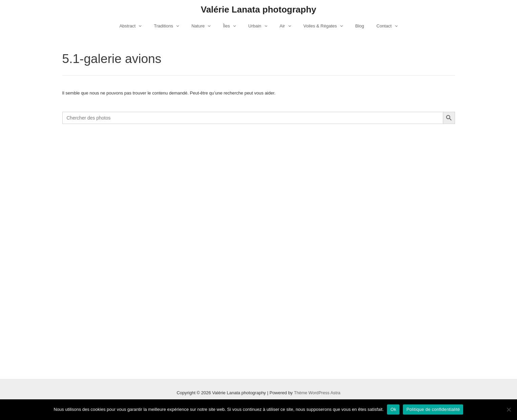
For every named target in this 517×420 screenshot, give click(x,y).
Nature (208, 26)
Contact (373, 26)
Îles (233, 26)
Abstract (145, 26)
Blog (349, 26)
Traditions (177, 26)
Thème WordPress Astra (317, 393)
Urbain (258, 26)
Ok (393, 409)
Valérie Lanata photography (258, 9)
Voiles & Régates (316, 26)
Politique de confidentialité (433, 409)
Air (282, 26)
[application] (153, 26)
